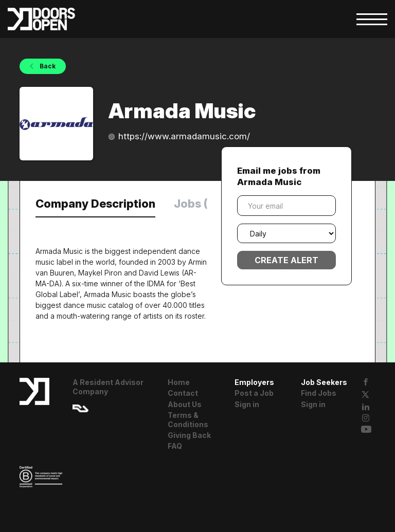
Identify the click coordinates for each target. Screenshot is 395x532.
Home (179, 382)
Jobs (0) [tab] (197, 204)
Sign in (247, 404)
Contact (183, 393)
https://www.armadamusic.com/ (184, 136)
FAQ (175, 446)
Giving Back (189, 435)
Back (47, 66)
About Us (185, 404)
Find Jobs (319, 393)
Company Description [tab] (95, 204)
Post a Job (254, 393)
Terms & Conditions (188, 420)
